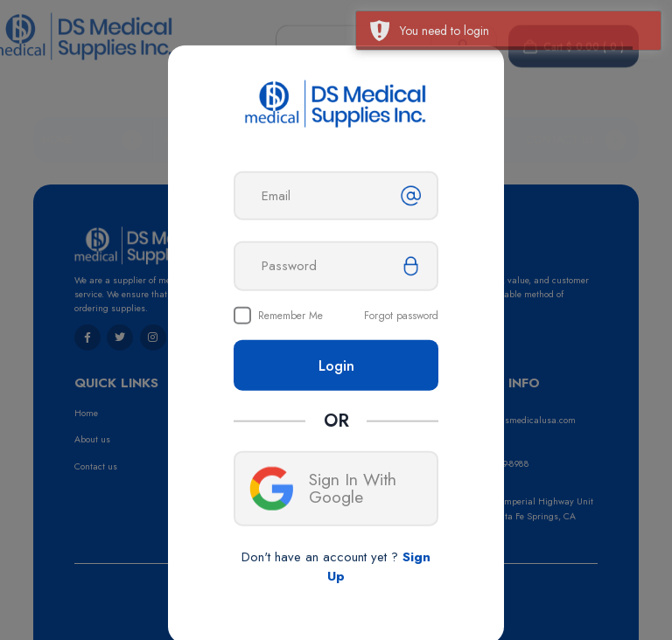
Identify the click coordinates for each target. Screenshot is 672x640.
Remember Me (290, 316)
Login (336, 365)
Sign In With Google (323, 488)
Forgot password (401, 316)
